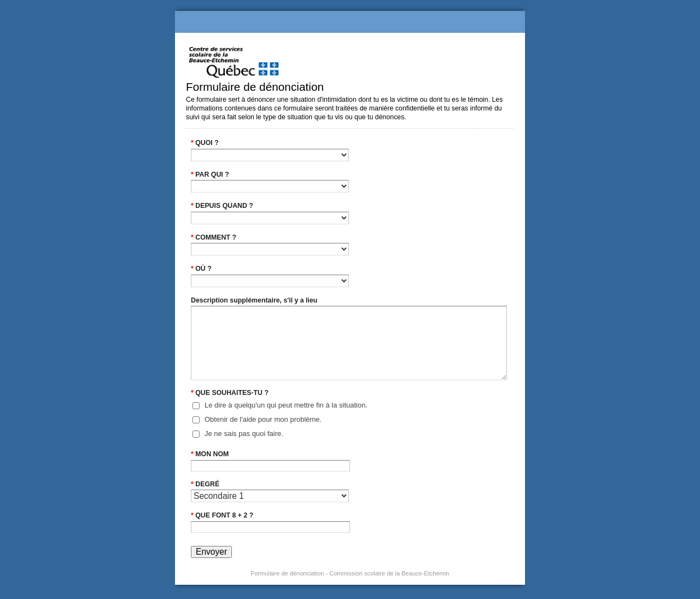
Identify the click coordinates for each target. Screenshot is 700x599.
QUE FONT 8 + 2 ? (222, 515)
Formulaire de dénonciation (350, 22)
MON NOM (210, 454)
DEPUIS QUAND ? (222, 206)
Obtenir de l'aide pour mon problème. (263, 419)
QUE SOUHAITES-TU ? (230, 393)
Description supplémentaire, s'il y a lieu (254, 300)
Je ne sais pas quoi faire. (244, 434)
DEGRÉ (205, 484)
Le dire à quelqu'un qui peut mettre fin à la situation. (286, 405)
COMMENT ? (214, 237)
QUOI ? (205, 143)
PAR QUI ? (210, 175)
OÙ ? (201, 269)
